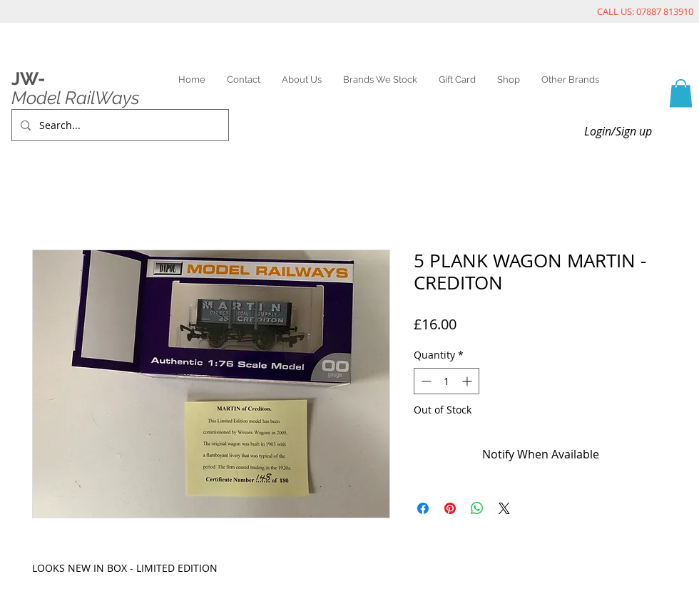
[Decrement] (425, 381)
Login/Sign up (618, 131)
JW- (28, 78)
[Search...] (119, 125)
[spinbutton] (447, 381)
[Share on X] (504, 508)
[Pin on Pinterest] (450, 508)
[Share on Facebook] (423, 508)
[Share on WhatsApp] (477, 508)
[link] (681, 93)
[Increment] (468, 381)
